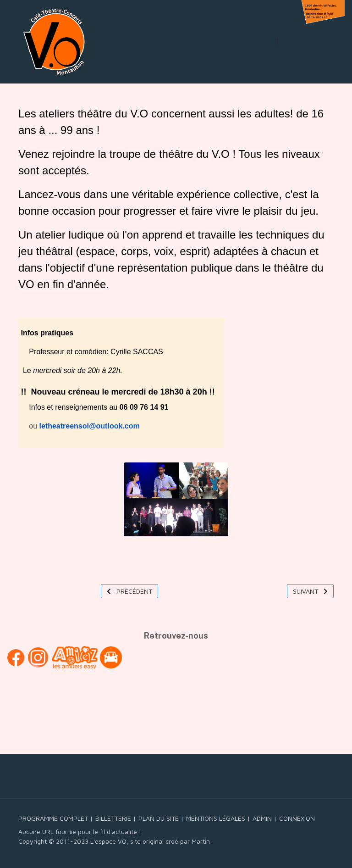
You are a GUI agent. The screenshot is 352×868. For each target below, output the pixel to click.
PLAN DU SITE (159, 818)
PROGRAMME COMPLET (53, 818)
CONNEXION (297, 818)
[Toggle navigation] (277, 42)
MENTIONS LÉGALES (216, 818)
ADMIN (262, 818)
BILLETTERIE (113, 818)
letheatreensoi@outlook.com (89, 426)
